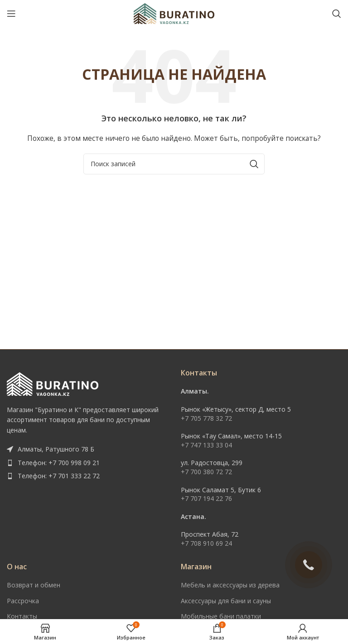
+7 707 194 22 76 (206, 498)
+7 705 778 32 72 (206, 418)
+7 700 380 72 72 (206, 472)
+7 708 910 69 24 (206, 543)
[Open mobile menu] (11, 14)
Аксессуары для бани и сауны (226, 601)
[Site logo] (174, 13)
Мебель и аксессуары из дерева (230, 585)
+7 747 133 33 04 (206, 445)
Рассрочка (23, 601)
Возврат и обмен (34, 585)
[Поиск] (337, 14)
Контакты (22, 616)
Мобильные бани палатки (221, 616)
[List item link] (87, 463)
